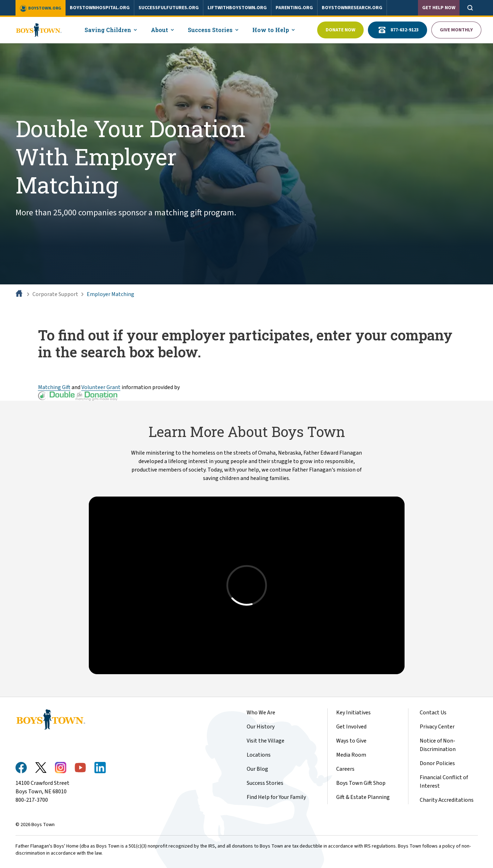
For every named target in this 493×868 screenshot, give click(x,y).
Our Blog (257, 769)
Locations (259, 755)
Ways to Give (351, 741)
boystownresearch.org (352, 8)
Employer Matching (110, 294)
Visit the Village (266, 741)
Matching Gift (54, 387)
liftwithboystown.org (237, 8)
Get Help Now (439, 8)
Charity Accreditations (447, 800)
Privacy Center (437, 727)
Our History (261, 727)
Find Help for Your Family (276, 797)
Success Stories (265, 783)
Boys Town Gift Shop (361, 783)
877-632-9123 (398, 30)
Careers (345, 769)
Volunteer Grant (101, 387)
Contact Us (433, 713)
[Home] (20, 294)
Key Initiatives (353, 713)
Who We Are (261, 713)
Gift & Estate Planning (363, 797)
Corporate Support (55, 294)
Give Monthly (456, 30)
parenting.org (294, 8)
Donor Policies (437, 763)
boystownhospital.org (100, 8)
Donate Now (340, 30)
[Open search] (470, 8)
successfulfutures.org (169, 8)
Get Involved (351, 727)
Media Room (351, 755)
